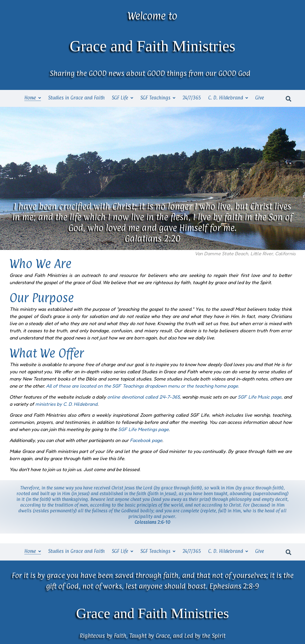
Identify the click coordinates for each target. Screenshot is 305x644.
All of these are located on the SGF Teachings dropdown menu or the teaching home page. (142, 386)
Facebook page (146, 440)
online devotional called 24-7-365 (143, 397)
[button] (288, 98)
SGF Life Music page (259, 397)
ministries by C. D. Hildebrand (66, 404)
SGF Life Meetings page (143, 429)
